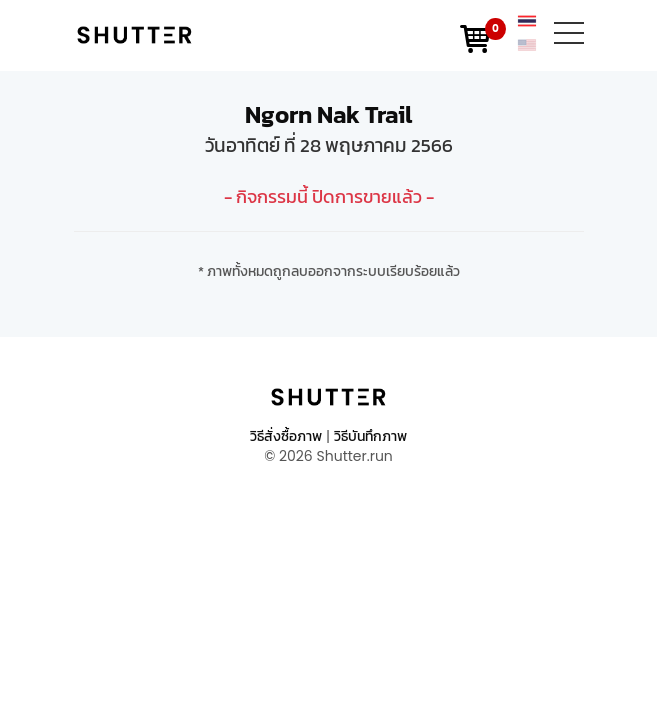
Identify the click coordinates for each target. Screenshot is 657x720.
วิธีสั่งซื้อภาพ (286, 436)
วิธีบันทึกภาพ (370, 436)
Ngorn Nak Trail (328, 114)
